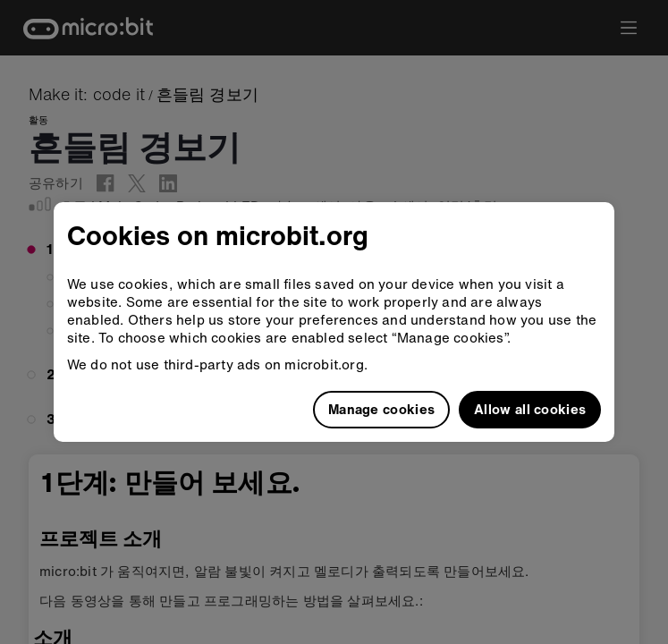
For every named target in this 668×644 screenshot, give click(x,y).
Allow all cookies (530, 409)
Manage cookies (381, 409)
